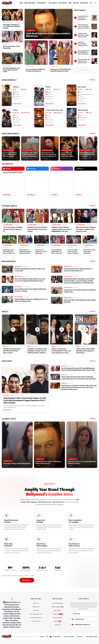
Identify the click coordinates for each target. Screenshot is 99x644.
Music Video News (30, 3)
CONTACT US (36, 607)
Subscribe (7, 195)
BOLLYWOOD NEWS (58, 603)
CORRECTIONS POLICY (36, 618)
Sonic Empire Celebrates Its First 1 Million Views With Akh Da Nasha (11, 26)
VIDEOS (56, 621)
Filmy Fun (76, 3)
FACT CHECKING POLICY (36, 614)
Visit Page (31, 195)
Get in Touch (27, 580)
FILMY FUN (58, 625)
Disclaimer (80, 637)
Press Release (53, 3)
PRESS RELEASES (58, 618)
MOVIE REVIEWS (56, 607)
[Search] (91, 3)
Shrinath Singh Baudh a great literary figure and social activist (11, 70)
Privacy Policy (57, 637)
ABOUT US (36, 603)
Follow (55, 195)
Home (21, 3)
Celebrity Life (84, 3)
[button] (95, 3)
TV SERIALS (56, 614)
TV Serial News (42, 3)
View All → (94, 80)
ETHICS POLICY (36, 621)
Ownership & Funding (92, 637)
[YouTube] (51, 637)
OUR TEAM (36, 611)
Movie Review (63, 3)
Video (70, 3)
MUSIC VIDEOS (58, 611)
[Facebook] (47, 637)
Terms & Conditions (69, 637)
